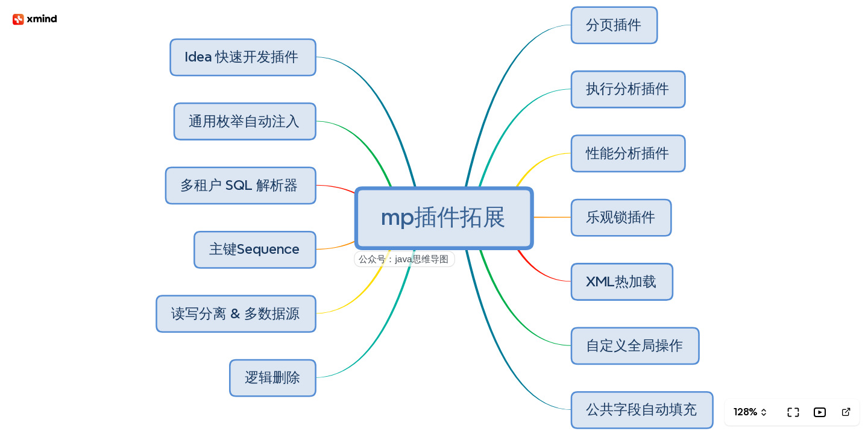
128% (745, 412)
